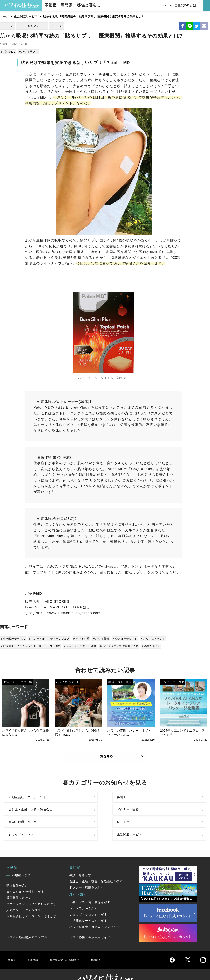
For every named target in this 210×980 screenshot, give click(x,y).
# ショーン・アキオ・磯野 (80, 644)
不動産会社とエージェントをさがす (31, 905)
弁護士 (65, 803)
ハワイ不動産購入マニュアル (27, 926)
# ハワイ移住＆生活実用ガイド (118, 644)
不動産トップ (21, 864)
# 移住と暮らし (150, 644)
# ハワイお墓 (81, 638)
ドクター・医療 (174, 803)
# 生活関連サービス (13, 638)
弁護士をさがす (80, 864)
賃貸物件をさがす (19, 887)
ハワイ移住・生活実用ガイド (90, 926)
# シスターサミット (123, 638)
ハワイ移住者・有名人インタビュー (94, 916)
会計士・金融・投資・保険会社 (125, 803)
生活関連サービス (26, 16)
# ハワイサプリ (29, 52)
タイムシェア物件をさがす (25, 881)
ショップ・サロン (125, 821)
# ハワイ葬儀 (100, 638)
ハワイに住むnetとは (180, 5)
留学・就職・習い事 (25, 821)
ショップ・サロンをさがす (88, 903)
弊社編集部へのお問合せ (71, 949)
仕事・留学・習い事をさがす (90, 891)
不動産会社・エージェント (25, 803)
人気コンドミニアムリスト (25, 899)
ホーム (4, 16)
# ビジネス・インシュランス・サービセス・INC (31, 644)
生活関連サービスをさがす (88, 910)
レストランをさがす (83, 897)
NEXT (55, 26)
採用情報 (35, 949)
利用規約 (108, 949)
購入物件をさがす (19, 874)
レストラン (69, 821)
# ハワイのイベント (151, 638)
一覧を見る (32, 26)
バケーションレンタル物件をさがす (31, 893)
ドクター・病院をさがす (87, 876)
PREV (9, 26)
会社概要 (11, 949)
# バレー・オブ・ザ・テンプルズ (49, 638)
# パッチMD (8, 52)
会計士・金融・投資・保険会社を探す (96, 870)
